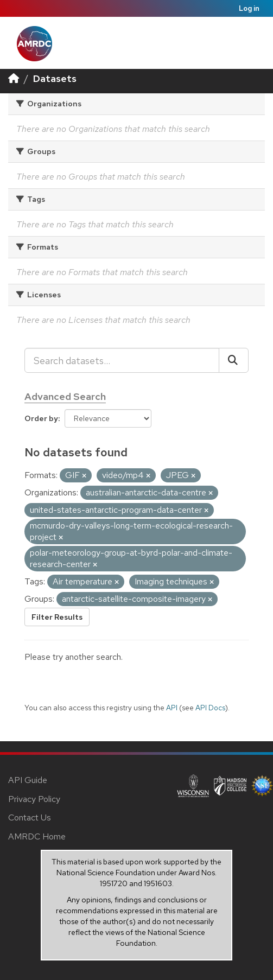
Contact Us (30, 817)
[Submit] (234, 360)
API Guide (28, 780)
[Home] (14, 78)
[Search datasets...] (122, 360)
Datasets (55, 78)
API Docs (210, 708)
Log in (249, 8)
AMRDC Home (37, 836)
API (172, 708)
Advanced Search (65, 396)
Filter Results (57, 617)
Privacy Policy (34, 799)
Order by (41, 418)
